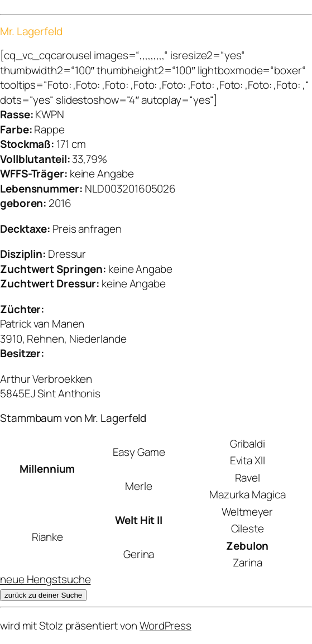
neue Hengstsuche (45, 579)
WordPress (165, 626)
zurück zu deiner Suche (43, 595)
